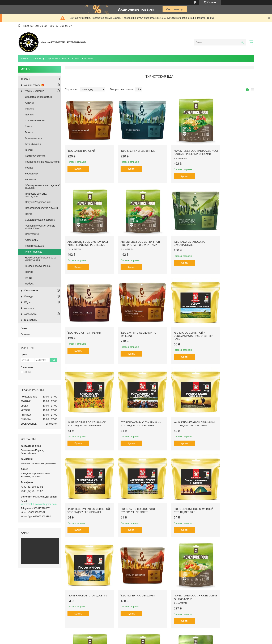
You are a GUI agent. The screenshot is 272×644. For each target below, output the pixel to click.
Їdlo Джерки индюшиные (133, 146)
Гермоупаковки (33, 138)
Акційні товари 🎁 (34, 85)
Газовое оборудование (38, 266)
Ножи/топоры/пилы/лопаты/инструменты (41, 259)
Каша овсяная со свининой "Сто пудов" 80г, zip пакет (135, 326)
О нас (75, 58)
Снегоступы (31, 320)
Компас (29, 168)
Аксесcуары (32, 240)
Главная (24, 58)
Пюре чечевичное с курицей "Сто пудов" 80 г (181, 411)
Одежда (29, 296)
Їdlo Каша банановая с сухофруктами (131, 237)
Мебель (29, 284)
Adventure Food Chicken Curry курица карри (133, 495)
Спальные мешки (35, 120)
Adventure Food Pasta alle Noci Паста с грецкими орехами (183, 149)
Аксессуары (31, 314)
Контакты (87, 58)
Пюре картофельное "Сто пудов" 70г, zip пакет (133, 411)
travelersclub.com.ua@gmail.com (39, 504)
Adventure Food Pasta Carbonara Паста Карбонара (228, 497)
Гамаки (29, 132)
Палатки (30, 115)
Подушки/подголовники (38, 202)
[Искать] (242, 42)
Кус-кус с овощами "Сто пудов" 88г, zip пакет (180, 584)
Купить (78, 164)
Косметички (31, 174)
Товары (37, 58)
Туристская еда (34, 252)
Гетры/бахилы (33, 144)
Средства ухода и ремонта (40, 220)
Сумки (29, 126)
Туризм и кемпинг (34, 91)
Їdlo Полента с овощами (84, 494)
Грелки (29, 150)
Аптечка (29, 103)
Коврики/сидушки (35, 246)
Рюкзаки (30, 109)
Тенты (28, 278)
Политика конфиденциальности (166, 641)
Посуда (29, 272)
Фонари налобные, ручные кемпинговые (40, 227)
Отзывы (25, 334)
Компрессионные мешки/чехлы (42, 162)
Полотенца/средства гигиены (41, 208)
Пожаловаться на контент (136, 641)
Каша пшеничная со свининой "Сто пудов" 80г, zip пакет (85, 412)
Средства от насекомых (38, 97)
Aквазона (29, 308)
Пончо (29, 214)
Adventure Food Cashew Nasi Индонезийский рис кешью (229, 149)
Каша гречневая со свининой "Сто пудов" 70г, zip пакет (230, 327)
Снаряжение (31, 290)
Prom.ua (151, 638)
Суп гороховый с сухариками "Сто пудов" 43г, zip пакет (183, 327)
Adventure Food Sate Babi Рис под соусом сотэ (85, 584)
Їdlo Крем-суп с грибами (181, 235)
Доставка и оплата (58, 58)
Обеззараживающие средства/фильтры (42, 187)
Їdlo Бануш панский (81, 146)
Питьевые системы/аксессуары (36, 195)
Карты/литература (35, 156)
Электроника (32, 234)
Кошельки (31, 179)
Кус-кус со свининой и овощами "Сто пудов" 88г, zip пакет (87, 327)
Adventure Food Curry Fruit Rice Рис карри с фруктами (83, 238)
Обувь (28, 302)
